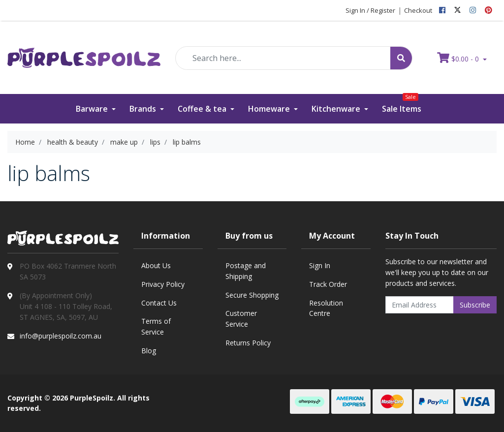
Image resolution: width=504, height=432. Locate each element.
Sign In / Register (370, 10)
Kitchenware (337, 109)
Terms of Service (156, 326)
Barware (93, 109)
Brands (144, 109)
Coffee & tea (203, 109)
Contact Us (159, 303)
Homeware (270, 109)
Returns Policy (248, 343)
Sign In (320, 265)
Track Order (328, 284)
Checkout (418, 10)
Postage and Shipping (246, 271)
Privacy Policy (163, 284)
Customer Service (241, 319)
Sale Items (402, 104)
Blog (149, 351)
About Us (156, 265)
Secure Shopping (252, 295)
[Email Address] (420, 305)
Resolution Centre (326, 308)
